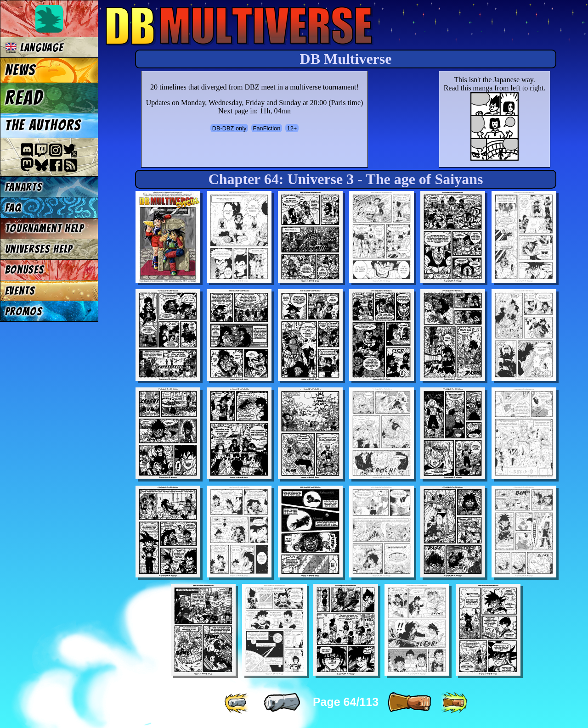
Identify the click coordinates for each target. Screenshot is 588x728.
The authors (43, 125)
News (20, 70)
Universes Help (39, 249)
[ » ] (409, 703)
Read (24, 98)
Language (34, 48)
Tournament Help (45, 228)
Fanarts (24, 187)
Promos (24, 311)
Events (20, 291)
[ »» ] (454, 703)
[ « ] (282, 703)
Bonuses (25, 270)
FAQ (13, 208)
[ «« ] (237, 703)
